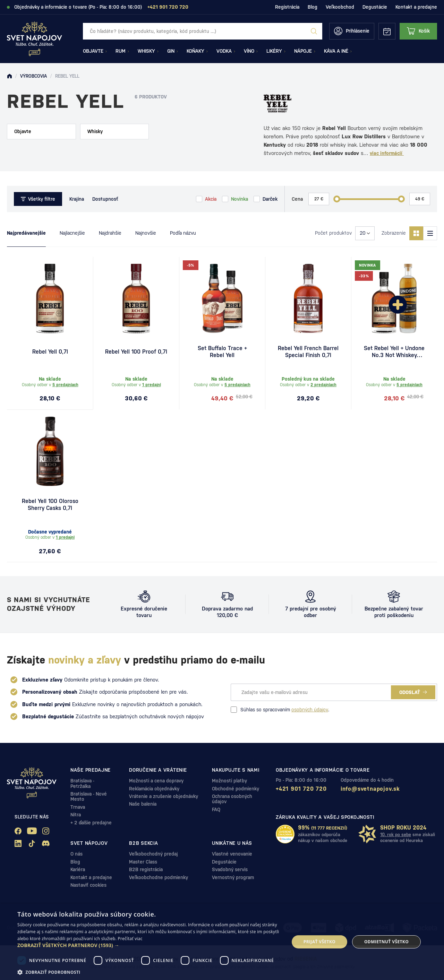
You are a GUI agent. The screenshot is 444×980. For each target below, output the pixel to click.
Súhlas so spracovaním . (280, 710)
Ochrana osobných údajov (232, 799)
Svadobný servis (230, 869)
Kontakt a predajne (416, 7)
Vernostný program (233, 877)
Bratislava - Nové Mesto (89, 796)
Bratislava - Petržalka (82, 783)
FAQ (216, 809)
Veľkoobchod (340, 7)
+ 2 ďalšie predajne (91, 823)
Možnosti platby (229, 781)
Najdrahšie (110, 233)
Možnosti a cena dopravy (156, 781)
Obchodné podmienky (236, 789)
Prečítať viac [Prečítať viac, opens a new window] (130, 939)
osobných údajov (310, 710)
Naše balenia (143, 804)
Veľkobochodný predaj (153, 854)
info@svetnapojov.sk (370, 789)
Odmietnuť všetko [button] (386, 942)
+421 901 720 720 (301, 789)
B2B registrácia (146, 869)
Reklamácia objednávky (154, 789)
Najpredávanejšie (26, 233)
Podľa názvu (183, 233)
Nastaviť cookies (88, 885)
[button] (149, 945)
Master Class (143, 862)
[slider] (337, 199)
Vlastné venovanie (232, 854)
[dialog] (222, 942)
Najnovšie (146, 233)
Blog (313, 7)
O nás (76, 854)
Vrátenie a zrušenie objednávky (164, 796)
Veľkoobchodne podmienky (159, 877)
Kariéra (78, 869)
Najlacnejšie (72, 233)
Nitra (76, 815)
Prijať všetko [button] (320, 942)
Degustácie (375, 7)
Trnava (78, 807)
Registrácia (287, 7)
